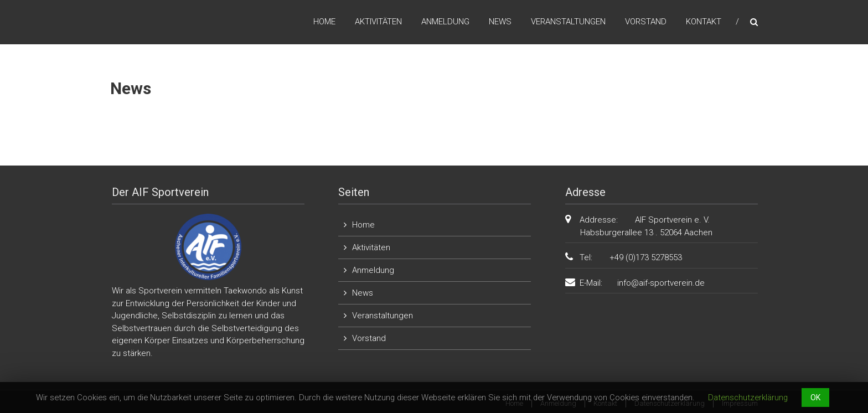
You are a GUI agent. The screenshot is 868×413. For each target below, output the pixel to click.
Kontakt (704, 22)
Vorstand (646, 22)
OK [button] (815, 397)
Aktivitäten (378, 22)
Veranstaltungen (568, 22)
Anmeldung (445, 22)
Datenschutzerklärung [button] (748, 397)
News (500, 22)
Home (324, 22)
